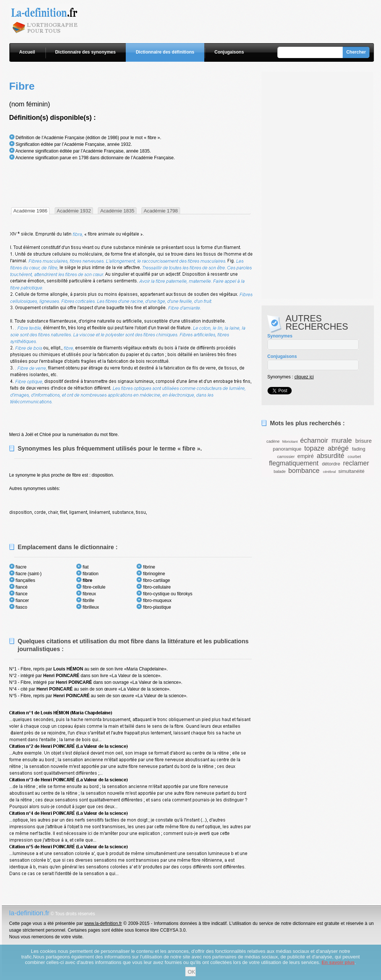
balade (279, 471)
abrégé (338, 448)
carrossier (286, 457)
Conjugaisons (229, 52)
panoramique (287, 449)
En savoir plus (338, 962)
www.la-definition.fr (103, 923)
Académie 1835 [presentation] (117, 211)
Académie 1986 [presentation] (31, 211)
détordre (331, 464)
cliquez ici (304, 377)
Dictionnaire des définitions (165, 52)
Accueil (27, 52)
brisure (364, 441)
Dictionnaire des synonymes (85, 52)
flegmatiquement (294, 463)
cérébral (329, 472)
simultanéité (351, 471)
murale (342, 441)
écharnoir (314, 441)
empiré (305, 456)
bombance (304, 471)
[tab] (31, 211)
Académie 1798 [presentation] (161, 211)
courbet (354, 457)
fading (359, 449)
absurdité (330, 456)
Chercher (356, 52)
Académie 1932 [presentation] (74, 211)
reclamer (356, 463)
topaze (314, 448)
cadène (273, 441)
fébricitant (290, 441)
